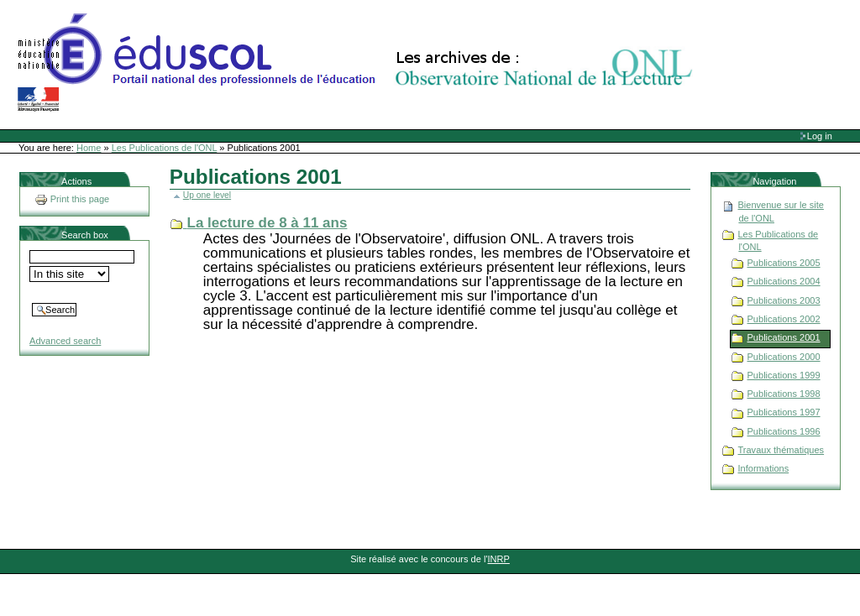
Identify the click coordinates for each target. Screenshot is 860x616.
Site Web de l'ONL (359, 63)
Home (89, 148)
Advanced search (65, 341)
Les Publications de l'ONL (165, 148)
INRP (499, 559)
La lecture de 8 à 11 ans (267, 223)
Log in (820, 136)
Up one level (207, 195)
